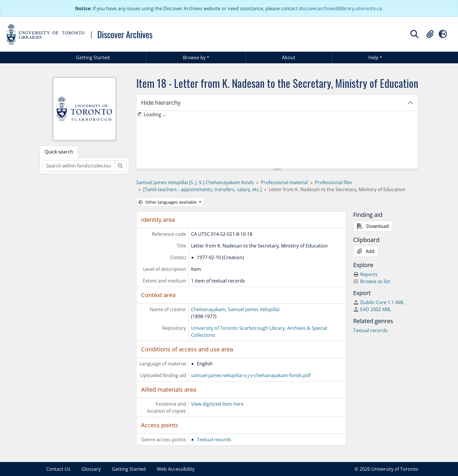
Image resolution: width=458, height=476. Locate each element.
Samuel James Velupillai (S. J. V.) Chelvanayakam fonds (195, 182)
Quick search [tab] (59, 152)
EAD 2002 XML (372, 309)
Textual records (214, 440)
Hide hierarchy (161, 103)
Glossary (91, 469)
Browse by (194, 57)
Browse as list (372, 281)
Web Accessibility (176, 469)
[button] (430, 34)
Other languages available (168, 202)
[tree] (277, 140)
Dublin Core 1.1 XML (379, 302)
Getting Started (93, 57)
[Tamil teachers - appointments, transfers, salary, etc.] (202, 189)
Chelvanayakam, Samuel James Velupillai (235, 309)
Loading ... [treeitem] (155, 114)
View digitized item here (217, 404)
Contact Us (58, 469)
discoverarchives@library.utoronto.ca (340, 8)
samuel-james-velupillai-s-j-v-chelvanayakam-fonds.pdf (251, 375)
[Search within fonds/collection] (78, 166)
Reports (365, 274)
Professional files (334, 182)
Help (373, 57)
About (289, 57)
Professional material (284, 182)
